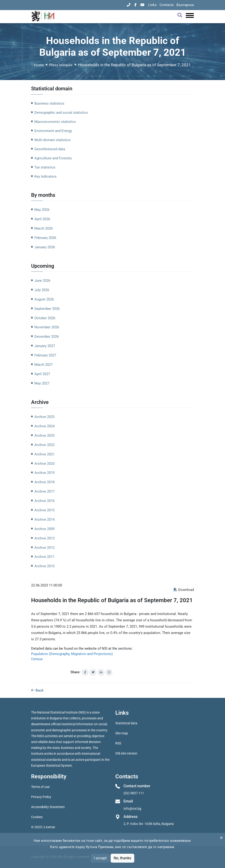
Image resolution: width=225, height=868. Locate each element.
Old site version (126, 753)
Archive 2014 (44, 520)
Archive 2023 (44, 436)
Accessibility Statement (48, 807)
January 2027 (45, 346)
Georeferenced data (50, 149)
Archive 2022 (44, 445)
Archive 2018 (44, 482)
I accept (100, 858)
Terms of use (40, 787)
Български (185, 5)
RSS (118, 743)
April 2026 (42, 219)
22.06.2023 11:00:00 (47, 585)
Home (39, 65)
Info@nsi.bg (132, 809)
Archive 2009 (44, 529)
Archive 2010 (44, 566)
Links (152, 5)
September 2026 (47, 309)
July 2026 (42, 290)
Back (37, 690)
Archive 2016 (44, 501)
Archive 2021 (44, 454)
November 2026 (47, 327)
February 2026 (45, 238)
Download (184, 590)
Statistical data (126, 723)
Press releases (61, 65)
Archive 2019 (44, 473)
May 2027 (42, 383)
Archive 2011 (44, 557)
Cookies (37, 817)
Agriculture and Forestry (53, 158)
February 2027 (45, 355)
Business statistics (49, 103)
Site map (122, 733)
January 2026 (45, 247)
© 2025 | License (43, 827)
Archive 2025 (44, 417)
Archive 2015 (44, 510)
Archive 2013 (44, 538)
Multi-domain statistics (53, 140)
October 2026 (45, 318)
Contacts (167, 5)
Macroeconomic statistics (55, 122)
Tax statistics (45, 167)
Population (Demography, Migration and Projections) (72, 654)
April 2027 (42, 374)
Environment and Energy (53, 131)
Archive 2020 (44, 464)
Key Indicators (45, 176)
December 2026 (47, 337)
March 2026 (44, 228)
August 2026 (44, 299)
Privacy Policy (41, 797)
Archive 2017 (44, 491)
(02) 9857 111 (134, 793)
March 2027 (44, 365)
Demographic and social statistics (61, 113)
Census (37, 659)
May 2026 (42, 210)
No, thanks (122, 858)
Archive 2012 (44, 548)
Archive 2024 (44, 426)
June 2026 (42, 281)
